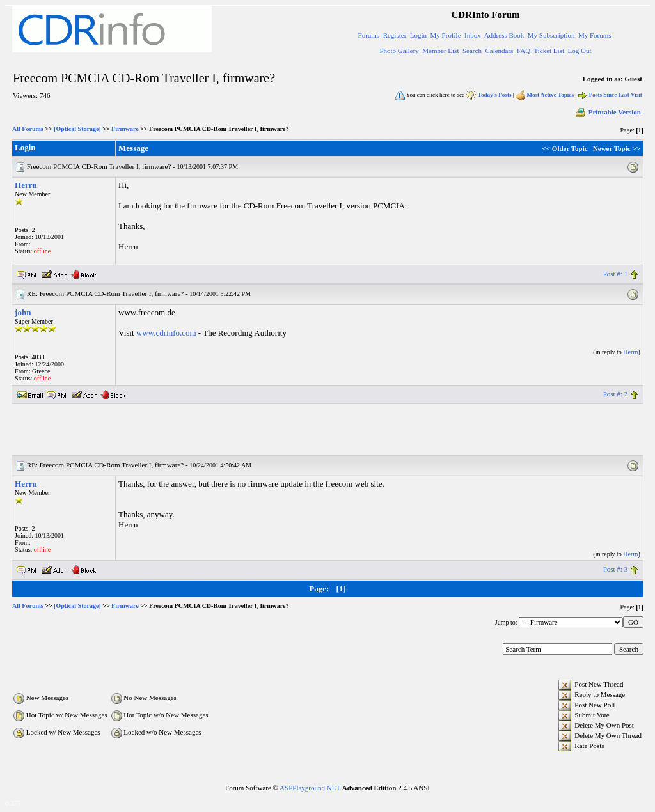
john (23, 312)
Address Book (504, 35)
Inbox (473, 35)
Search (472, 51)
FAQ (524, 51)
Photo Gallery (399, 51)
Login (418, 35)
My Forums (595, 35)
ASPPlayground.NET (310, 788)
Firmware (125, 129)
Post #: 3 (616, 569)
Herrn (26, 185)
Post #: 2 (616, 394)
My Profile (446, 35)
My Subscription (551, 35)
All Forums (28, 129)
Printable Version (608, 112)
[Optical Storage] (77, 129)
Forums (369, 35)
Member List (440, 51)
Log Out (579, 51)
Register (395, 35)
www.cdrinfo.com (166, 333)
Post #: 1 (616, 274)
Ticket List (549, 51)
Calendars (499, 51)
